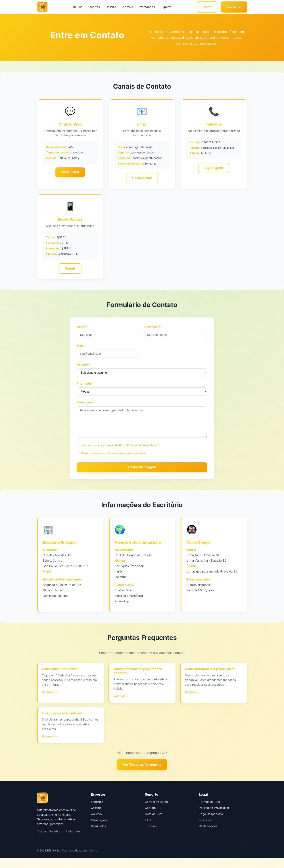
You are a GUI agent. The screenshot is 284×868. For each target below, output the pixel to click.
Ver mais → (50, 701)
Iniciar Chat (70, 173)
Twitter (42, 841)
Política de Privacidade (142, 453)
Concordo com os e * (120, 453)
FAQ (148, 830)
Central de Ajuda (156, 811)
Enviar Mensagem (142, 475)
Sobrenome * (153, 329)
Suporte (165, 7)
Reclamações (208, 836)
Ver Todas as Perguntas (142, 774)
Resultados (98, 836)
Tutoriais (151, 836)
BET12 (76, 7)
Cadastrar (233, 7)
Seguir (70, 270)
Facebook (56, 841)
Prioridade (84, 386)
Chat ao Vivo (154, 824)
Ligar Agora (214, 169)
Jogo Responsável (212, 824)
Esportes (92, 7)
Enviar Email (142, 179)
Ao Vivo (126, 7)
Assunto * (84, 367)
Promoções (145, 7)
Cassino (110, 7)
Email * (82, 348)
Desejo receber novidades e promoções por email (113, 461)
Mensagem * (86, 405)
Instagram (73, 841)
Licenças (205, 830)
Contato (150, 817)
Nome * (82, 329)
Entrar (205, 7)
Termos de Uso (114, 453)
